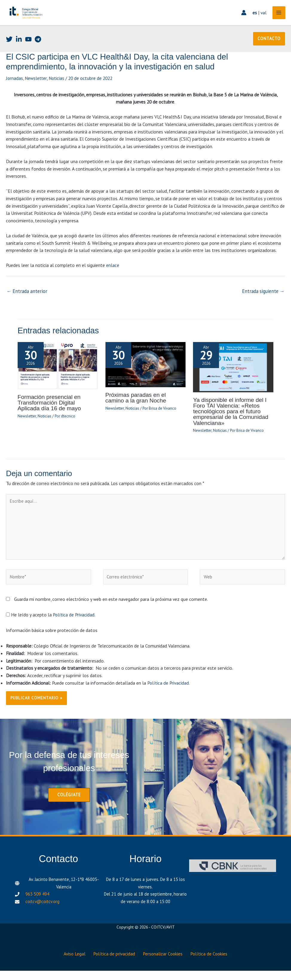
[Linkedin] (19, 53)
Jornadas (15, 92)
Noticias (58, 92)
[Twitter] (9, 53)
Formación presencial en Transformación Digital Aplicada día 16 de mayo (56, 415)
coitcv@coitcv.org (42, 913)
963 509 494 (37, 906)
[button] (269, 53)
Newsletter (36, 92)
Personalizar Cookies (164, 964)
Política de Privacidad (74, 627)
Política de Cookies (213, 964)
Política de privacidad (113, 964)
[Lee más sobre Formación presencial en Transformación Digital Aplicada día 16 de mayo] (58, 378)
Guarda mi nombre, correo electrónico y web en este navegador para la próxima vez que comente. (111, 611)
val (262, 19)
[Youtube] (28, 53)
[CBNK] (233, 877)
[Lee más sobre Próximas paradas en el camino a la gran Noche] (146, 377)
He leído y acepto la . (51, 627)
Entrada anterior (26, 304)
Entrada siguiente (264, 304)
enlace (113, 279)
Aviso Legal (71, 964)
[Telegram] (38, 53)
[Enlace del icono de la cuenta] (242, 20)
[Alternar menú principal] (277, 20)
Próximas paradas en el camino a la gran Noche (144, 410)
